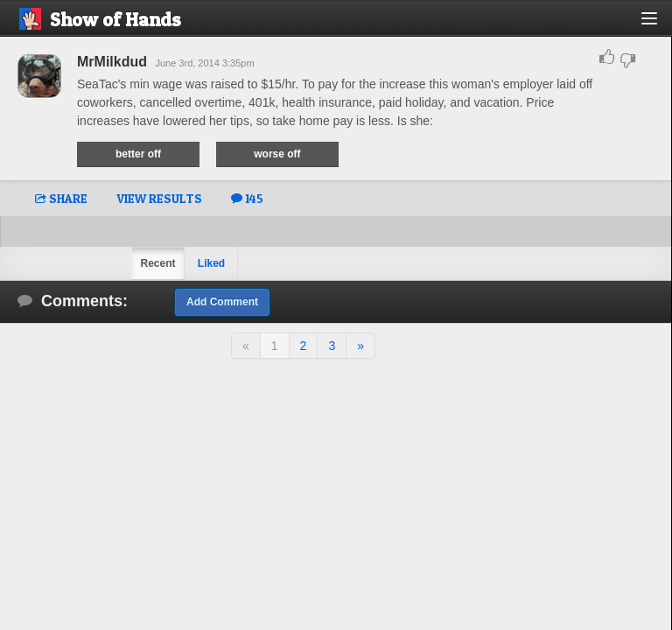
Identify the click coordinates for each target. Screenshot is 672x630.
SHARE (61, 198)
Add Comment (222, 302)
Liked (211, 263)
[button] (659, 25)
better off (138, 154)
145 (247, 198)
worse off (277, 154)
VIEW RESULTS (159, 198)
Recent (157, 263)
